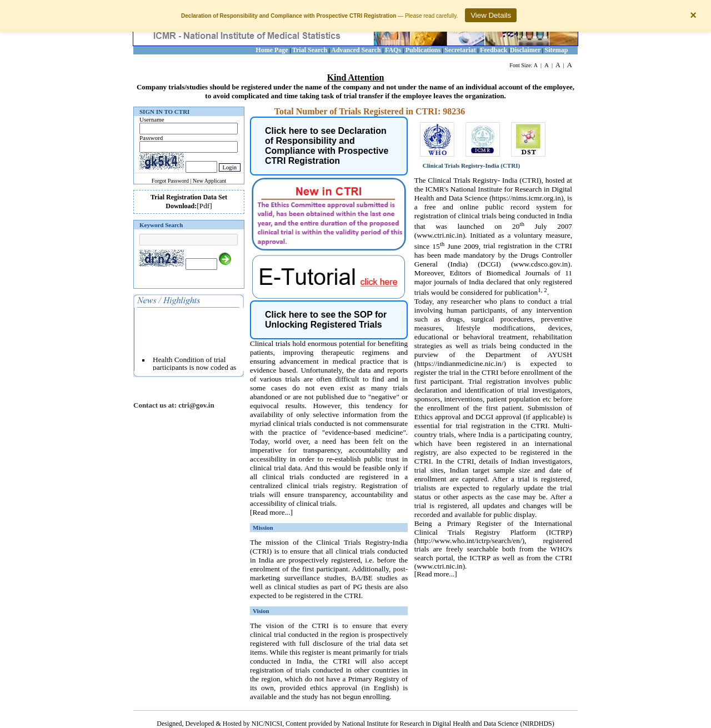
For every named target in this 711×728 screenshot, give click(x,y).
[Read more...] (271, 512)
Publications (423, 50)
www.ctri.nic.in (439, 235)
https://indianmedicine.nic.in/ (460, 363)
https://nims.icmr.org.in (526, 198)
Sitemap (557, 50)
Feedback (494, 50)
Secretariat (460, 50)
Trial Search (310, 50)
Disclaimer (525, 50)
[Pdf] (204, 206)
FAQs (394, 50)
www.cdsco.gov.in (540, 264)
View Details (491, 15)
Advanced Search (356, 50)
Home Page (272, 50)
